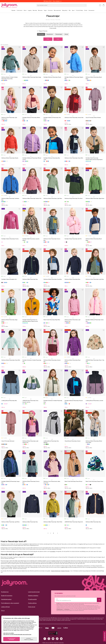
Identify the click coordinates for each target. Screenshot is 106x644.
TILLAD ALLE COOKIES (12, 639)
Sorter (58, 39)
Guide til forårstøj (65, 571)
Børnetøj (48, 20)
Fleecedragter (59, 34)
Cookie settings (32, 603)
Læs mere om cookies (9, 633)
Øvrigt (66, 34)
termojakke (53, 552)
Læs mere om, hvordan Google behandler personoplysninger (17, 634)
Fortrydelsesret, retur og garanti (10, 603)
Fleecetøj (52, 20)
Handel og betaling (33, 596)
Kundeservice (5, 592)
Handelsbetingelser (6, 599)
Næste (57, 533)
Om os (3, 611)
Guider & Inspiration (7, 596)
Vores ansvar (32, 607)
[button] (100, 6)
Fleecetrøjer (58, 20)
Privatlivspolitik (32, 599)
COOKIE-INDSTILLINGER (29, 639)
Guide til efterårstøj (56, 571)
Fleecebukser (50, 34)
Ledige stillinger (5, 607)
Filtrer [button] (48, 39)
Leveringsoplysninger (34, 592)
